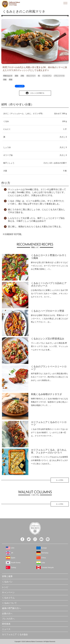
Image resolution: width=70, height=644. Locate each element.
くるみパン (7, 582)
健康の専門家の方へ (11, 608)
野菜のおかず (8, 76)
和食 (5, 80)
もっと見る (60, 480)
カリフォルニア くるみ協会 (15, 634)
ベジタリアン (47, 76)
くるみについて (9, 603)
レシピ (5, 587)
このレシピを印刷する (37, 93)
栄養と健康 (7, 576)
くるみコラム (8, 598)
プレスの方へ (8, 619)
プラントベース (59, 76)
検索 (59, 3)
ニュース (6, 629)
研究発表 (6, 624)
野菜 (11, 80)
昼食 (16, 76)
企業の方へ (7, 614)
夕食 (22, 76)
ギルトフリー (31, 76)
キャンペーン (8, 592)
